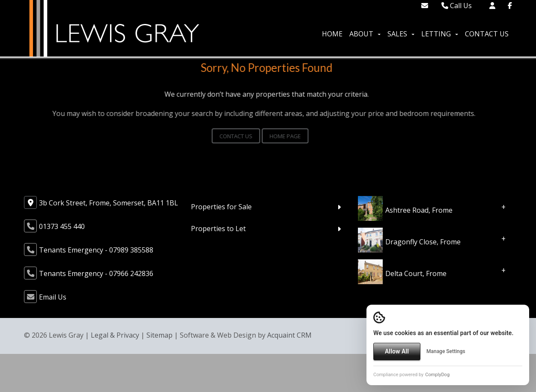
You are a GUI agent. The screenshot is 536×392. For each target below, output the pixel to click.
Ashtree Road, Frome (419, 210)
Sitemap (159, 335)
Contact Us (487, 34)
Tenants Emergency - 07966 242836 (96, 273)
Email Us (53, 297)
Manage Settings (446, 351)
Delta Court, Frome (416, 273)
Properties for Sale (221, 207)
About (365, 34)
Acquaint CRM (289, 335)
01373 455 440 (62, 226)
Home (332, 34)
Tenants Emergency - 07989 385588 (96, 250)
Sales (401, 34)
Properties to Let (218, 229)
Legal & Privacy (115, 335)
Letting (440, 34)
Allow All (397, 351)
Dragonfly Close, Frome (423, 242)
